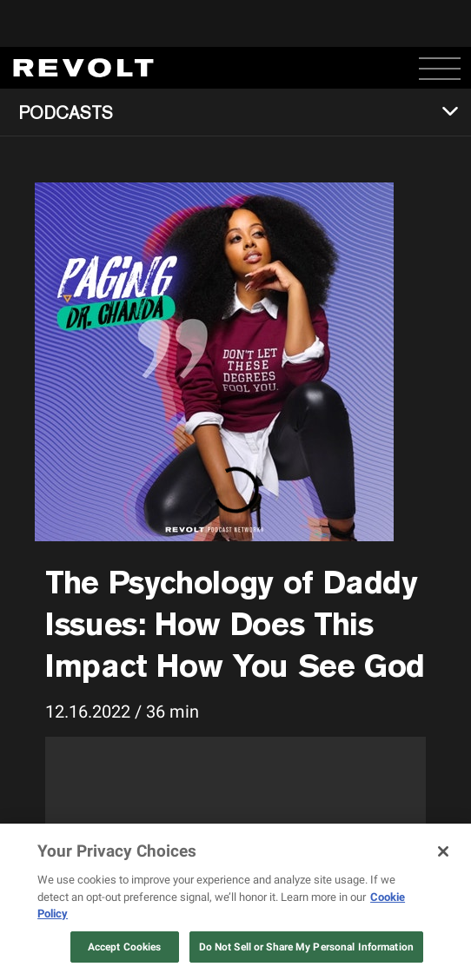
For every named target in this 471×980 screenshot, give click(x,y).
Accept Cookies (125, 947)
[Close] (443, 851)
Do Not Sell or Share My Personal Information (306, 947)
